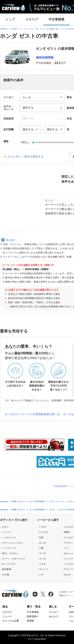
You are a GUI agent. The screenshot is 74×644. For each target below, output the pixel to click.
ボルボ (67, 575)
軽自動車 (7, 569)
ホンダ (42, 543)
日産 (41, 538)
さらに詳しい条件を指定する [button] (26, 156)
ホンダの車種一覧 (50, 29)
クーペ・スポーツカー (14, 559)
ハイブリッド (9, 548)
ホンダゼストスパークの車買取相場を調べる (32, 414)
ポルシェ (68, 553)
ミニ (66, 548)
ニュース (7, 616)
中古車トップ (17, 29)
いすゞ (42, 575)
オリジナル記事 (11, 621)
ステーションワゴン (13, 543)
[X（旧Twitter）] (43, 594)
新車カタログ (19, 501)
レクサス (44, 532)
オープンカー (9, 564)
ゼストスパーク (57, 501)
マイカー (54, 612)
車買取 (30, 621)
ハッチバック (9, 538)
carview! (4, 29)
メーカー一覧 (32, 29)
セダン (6, 527)
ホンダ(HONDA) (37, 501)
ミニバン (7, 532)
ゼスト (52, 510)
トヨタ (42, 527)
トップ (10, 19)
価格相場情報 (45, 57)
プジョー (68, 559)
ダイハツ (44, 569)
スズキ (42, 564)
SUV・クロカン (10, 553)
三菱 (41, 548)
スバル (42, 559)
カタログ (32, 19)
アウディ (68, 543)
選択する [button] (28, 108)
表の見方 (8, 240)
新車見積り (33, 616)
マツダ (42, 553)
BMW (67, 532)
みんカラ (54, 616)
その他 (6, 575)
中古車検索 (56, 19)
